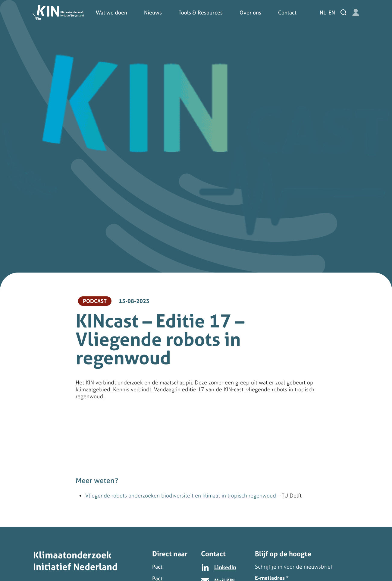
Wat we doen (111, 13)
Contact (287, 13)
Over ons (250, 13)
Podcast (95, 301)
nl (323, 13)
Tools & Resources (201, 13)
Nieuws (153, 13)
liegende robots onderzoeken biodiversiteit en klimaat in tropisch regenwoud (182, 496)
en (332, 13)
